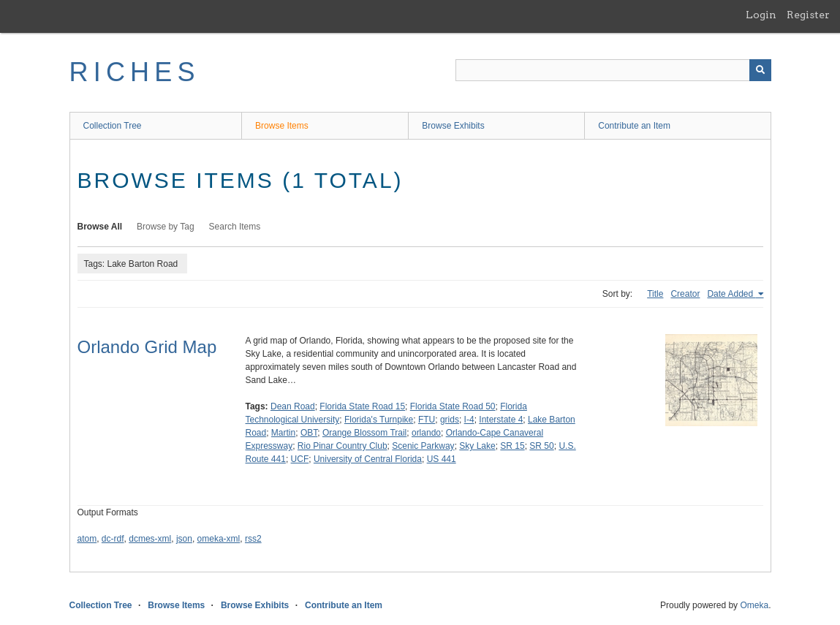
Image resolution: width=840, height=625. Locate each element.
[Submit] (760, 70)
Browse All (100, 227)
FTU (427, 420)
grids (450, 420)
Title (655, 294)
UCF (300, 459)
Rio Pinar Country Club (343, 446)
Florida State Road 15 (362, 406)
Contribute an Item (634, 126)
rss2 (253, 539)
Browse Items (282, 126)
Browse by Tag (166, 227)
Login (761, 15)
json (184, 539)
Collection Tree (113, 126)
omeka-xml (219, 539)
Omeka (754, 605)
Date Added (731, 294)
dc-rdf (113, 539)
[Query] (613, 70)
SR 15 (512, 446)
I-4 (469, 420)
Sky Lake (477, 446)
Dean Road (293, 406)
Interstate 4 (501, 420)
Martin (283, 433)
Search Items (235, 227)
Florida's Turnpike (379, 420)
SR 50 (541, 446)
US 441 (442, 459)
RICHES (135, 72)
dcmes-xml (150, 539)
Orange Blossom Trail (364, 433)
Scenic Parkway (423, 446)
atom (87, 539)
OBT (309, 433)
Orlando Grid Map (147, 347)
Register (808, 15)
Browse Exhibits (453, 126)
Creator (685, 294)
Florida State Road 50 (453, 406)
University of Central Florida (368, 459)
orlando (426, 433)
